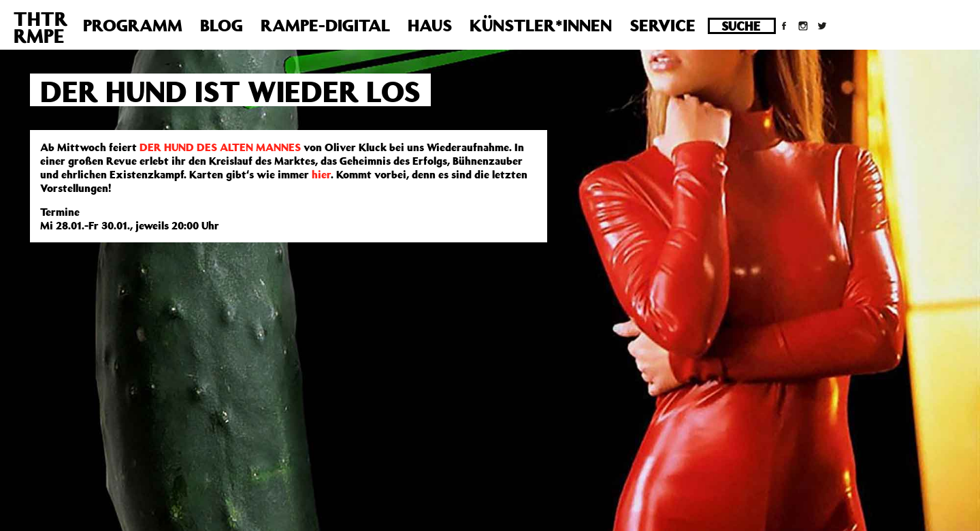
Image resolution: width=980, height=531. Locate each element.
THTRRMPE (40, 27)
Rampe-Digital (325, 25)
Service (663, 25)
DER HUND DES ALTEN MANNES (220, 147)
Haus (430, 25)
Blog (222, 25)
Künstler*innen (541, 25)
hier (321, 174)
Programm (133, 25)
